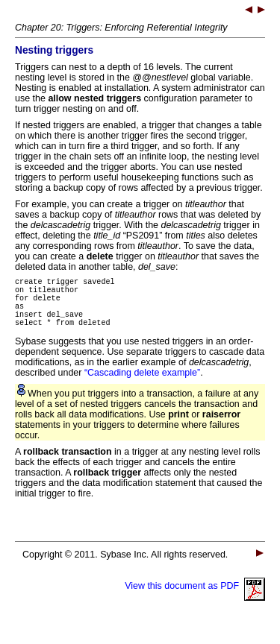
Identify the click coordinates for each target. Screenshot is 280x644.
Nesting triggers (54, 50)
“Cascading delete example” (142, 386)
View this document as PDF (195, 599)
